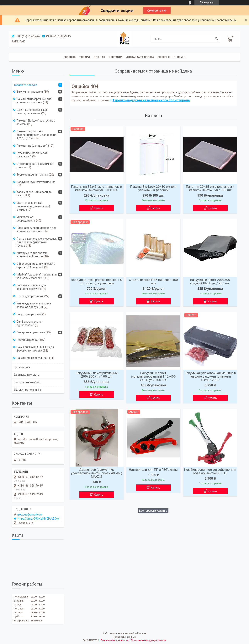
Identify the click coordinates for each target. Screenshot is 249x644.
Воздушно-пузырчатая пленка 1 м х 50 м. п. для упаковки (97, 281)
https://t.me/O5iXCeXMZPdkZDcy (38, 519)
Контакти (116, 57)
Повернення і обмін (172, 57)
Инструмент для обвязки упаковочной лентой (32, 255)
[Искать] (217, 39)
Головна (70, 57)
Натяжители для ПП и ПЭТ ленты (153, 470)
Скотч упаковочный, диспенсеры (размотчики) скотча (33, 206)
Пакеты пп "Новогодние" (32, 358)
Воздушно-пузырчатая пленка (36, 182)
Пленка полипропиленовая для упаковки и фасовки (37, 230)
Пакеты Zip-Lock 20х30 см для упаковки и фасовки (153, 188)
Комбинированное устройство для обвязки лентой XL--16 (210, 471)
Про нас (99, 57)
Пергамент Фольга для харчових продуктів (31, 287)
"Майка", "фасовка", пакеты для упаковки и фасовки (37, 276)
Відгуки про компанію (27, 390)
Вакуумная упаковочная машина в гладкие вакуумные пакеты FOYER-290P (210, 376)
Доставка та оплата (140, 57)
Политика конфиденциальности (149, 640)
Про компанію (22, 367)
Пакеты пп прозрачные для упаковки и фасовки (34, 101)
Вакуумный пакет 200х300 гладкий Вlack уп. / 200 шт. (210, 281)
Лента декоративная (30, 296)
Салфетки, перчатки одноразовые (29, 323)
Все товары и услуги (152, 511)
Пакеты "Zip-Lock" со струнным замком (36, 122)
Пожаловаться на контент (115, 640)
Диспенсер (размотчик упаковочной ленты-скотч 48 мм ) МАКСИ (97, 473)
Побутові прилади (28, 340)
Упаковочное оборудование (26, 219)
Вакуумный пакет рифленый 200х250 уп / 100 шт (97, 375)
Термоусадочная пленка (32, 175)
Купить (99, 208)
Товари (85, 57)
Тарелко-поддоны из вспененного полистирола (151, 100)
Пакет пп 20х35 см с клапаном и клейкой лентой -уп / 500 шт (210, 188)
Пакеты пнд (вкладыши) (32, 146)
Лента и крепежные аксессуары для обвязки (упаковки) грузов (37, 242)
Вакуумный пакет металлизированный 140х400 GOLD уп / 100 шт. (153, 376)
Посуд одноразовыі (29, 314)
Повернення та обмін (27, 382)
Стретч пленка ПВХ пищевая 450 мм (153, 281)
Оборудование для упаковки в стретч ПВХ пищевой (36, 265)
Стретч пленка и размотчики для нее (35, 166)
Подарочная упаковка (31, 332)
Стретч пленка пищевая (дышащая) (32, 155)
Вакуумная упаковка (30, 92)
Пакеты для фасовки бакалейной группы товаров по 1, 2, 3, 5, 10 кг (36, 135)
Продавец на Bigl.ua (125, 637)
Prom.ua (142, 633)
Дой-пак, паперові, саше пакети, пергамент (32, 112)
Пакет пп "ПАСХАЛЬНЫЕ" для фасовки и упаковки (35, 349)
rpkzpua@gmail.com (30, 515)
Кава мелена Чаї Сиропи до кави (34, 194)
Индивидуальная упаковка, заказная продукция (34, 305)
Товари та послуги (25, 85)
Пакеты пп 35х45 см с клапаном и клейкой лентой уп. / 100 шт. (97, 188)
